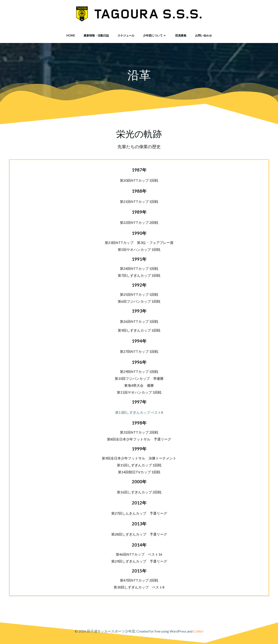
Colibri (198, 631)
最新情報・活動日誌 (96, 35)
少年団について (155, 35)
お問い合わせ (203, 35)
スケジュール (126, 35)
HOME (71, 35)
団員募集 (181, 35)
